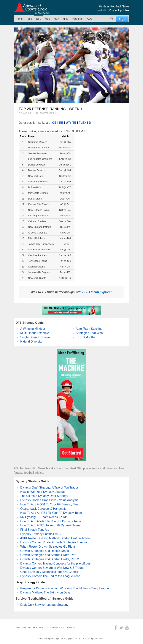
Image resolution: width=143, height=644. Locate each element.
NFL (39, 19)
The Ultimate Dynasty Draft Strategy (44, 496)
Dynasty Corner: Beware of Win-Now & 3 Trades (52, 568)
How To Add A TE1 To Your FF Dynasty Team (50, 525)
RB (61, 123)
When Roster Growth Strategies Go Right (48, 547)
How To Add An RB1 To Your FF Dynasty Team (51, 513)
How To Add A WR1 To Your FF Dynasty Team (51, 521)
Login (122, 19)
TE (74, 123)
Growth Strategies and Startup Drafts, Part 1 (50, 555)
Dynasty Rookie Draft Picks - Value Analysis (49, 500)
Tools (29, 19)
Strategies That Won (89, 333)
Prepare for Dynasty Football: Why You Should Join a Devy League (65, 588)
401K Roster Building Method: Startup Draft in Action (55, 538)
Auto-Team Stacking (89, 329)
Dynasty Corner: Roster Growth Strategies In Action (54, 542)
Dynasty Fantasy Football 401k (41, 534)
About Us (71, 628)
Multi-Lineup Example (35, 333)
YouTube (127, 628)
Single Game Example (35, 337)
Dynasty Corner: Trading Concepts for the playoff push (56, 563)
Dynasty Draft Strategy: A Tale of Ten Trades (49, 488)
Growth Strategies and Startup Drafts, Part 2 (50, 559)
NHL (66, 19)
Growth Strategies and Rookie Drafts (45, 551)
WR (68, 123)
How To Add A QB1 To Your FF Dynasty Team (50, 504)
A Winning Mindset (33, 329)
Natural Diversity (31, 342)
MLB (48, 19)
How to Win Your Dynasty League (42, 492)
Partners (77, 19)
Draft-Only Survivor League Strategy (44, 605)
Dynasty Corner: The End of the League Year (50, 576)
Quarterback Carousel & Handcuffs (43, 509)
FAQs (89, 19)
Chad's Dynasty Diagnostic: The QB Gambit (49, 572)
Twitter (121, 628)
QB (54, 123)
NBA (57, 19)
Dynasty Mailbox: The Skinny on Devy (45, 592)
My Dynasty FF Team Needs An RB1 (45, 517)
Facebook (116, 628)
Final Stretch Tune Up (35, 530)
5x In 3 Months (86, 337)
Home (19, 19)
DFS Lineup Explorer (97, 292)
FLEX (83, 123)
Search (112, 18)
